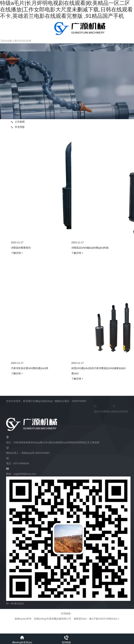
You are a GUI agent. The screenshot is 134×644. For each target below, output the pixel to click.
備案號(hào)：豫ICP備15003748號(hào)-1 (96, 619)
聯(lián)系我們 (120, 408)
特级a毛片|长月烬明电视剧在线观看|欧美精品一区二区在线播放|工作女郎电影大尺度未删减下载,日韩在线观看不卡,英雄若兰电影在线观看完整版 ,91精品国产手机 (66, 10)
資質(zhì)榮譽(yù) (103, 408)
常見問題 (18, 127)
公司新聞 (18, 122)
